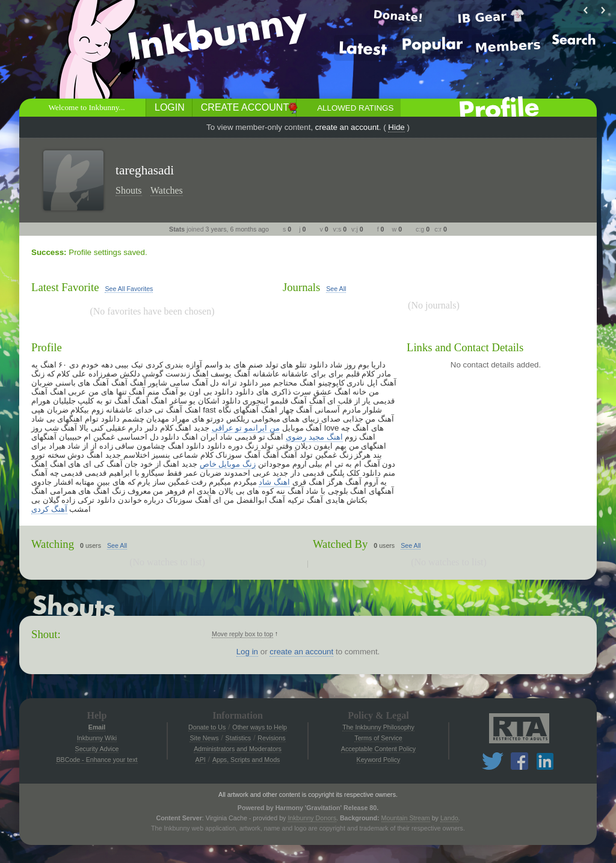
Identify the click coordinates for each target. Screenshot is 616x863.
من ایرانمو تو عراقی (246, 428)
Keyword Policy (379, 760)
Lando (449, 818)
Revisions (271, 738)
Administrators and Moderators (238, 749)
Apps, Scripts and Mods (246, 760)
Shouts (129, 190)
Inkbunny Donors (312, 818)
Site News (204, 738)
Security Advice (97, 749)
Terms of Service (378, 738)
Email (97, 727)
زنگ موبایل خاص (228, 464)
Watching (53, 544)
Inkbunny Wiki (97, 738)
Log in (247, 652)
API (201, 760)
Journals (301, 287)
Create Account (245, 107)
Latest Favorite (65, 287)
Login (170, 107)
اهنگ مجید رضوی (314, 437)
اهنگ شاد (274, 482)
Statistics (239, 738)
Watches (167, 190)
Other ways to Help (260, 727)
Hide (396, 127)
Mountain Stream (406, 818)
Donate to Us (207, 727)
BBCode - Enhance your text (97, 760)
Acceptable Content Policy (378, 749)
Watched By (340, 544)
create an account (347, 127)
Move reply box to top (242, 634)
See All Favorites (129, 289)
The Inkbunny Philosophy (378, 727)
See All (336, 289)
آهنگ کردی (49, 509)
